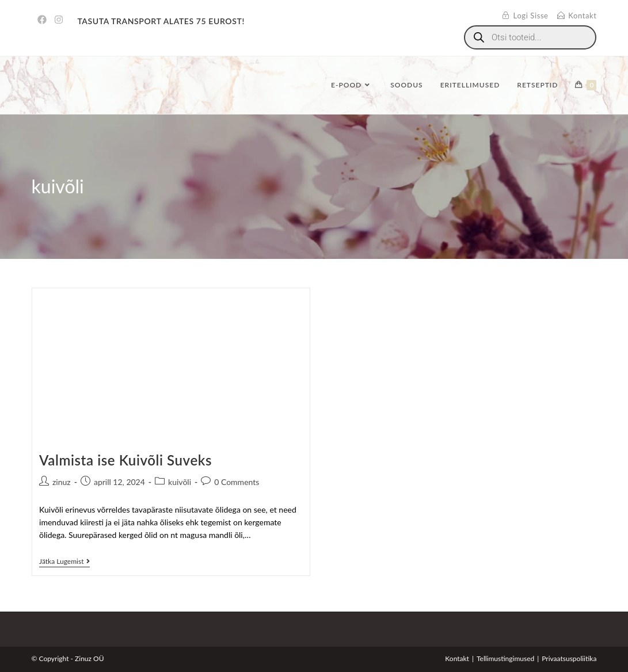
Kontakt (457, 658)
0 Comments (237, 482)
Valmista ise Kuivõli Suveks (125, 460)
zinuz (62, 482)
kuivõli (180, 482)
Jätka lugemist (64, 562)
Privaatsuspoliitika (569, 658)
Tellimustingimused (505, 658)
